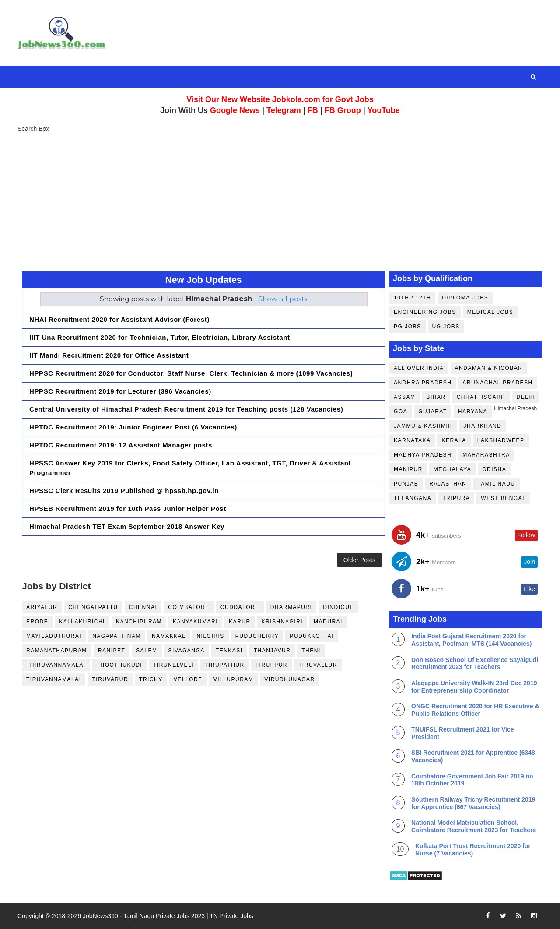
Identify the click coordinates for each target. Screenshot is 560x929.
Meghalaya (452, 469)
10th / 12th (412, 298)
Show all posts (283, 299)
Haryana (473, 412)
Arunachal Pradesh (497, 383)
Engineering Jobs (425, 312)
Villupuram (234, 679)
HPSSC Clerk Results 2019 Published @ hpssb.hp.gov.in (124, 491)
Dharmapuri (291, 607)
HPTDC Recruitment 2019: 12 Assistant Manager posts (121, 445)
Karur (240, 622)
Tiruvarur (110, 679)
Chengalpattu (93, 607)
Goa (401, 412)
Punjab (406, 484)
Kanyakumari (195, 622)
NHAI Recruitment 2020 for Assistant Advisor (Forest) (119, 319)
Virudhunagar (289, 679)
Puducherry (257, 636)
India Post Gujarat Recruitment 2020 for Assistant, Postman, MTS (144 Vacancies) (471, 640)
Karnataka (412, 440)
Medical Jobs (490, 312)
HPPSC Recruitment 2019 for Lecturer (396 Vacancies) (120, 391)
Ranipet (112, 651)
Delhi (526, 397)
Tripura (456, 498)
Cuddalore (240, 607)
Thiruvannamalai (56, 665)
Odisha (494, 469)
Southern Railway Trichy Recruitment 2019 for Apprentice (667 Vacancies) (473, 803)
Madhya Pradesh (423, 455)
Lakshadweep (501, 440)
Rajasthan (448, 484)
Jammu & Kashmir (423, 426)
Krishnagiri (282, 622)
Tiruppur (271, 665)
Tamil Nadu (496, 484)
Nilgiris (210, 636)
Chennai (143, 607)
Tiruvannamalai (54, 679)
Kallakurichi (82, 622)
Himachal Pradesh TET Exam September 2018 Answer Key (127, 526)
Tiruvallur (318, 665)
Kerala (454, 440)
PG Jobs (408, 327)
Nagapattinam (117, 636)
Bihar (436, 397)
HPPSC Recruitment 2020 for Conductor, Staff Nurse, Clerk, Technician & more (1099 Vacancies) (191, 373)
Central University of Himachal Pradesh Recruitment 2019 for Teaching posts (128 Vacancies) (186, 409)
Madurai (328, 622)
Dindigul (338, 607)
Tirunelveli (173, 665)
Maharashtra (486, 455)
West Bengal (503, 498)
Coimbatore (189, 607)
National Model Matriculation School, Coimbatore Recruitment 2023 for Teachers (474, 826)
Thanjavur (272, 651)
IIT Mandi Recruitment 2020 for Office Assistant (109, 355)
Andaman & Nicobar (489, 368)
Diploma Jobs (465, 298)
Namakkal (169, 636)
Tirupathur (225, 665)
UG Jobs (446, 327)
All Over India (419, 368)
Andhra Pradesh (423, 383)
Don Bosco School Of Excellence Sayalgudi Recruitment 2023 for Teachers (475, 663)
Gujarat (433, 412)
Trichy (151, 679)
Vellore (188, 679)
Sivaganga (187, 651)
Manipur (408, 469)
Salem (147, 651)
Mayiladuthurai (54, 636)
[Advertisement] (280, 201)
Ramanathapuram (57, 651)
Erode (37, 622)
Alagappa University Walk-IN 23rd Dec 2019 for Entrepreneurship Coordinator (474, 687)
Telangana (413, 498)
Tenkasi (229, 651)
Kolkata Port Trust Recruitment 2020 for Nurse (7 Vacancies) (473, 850)
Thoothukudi (120, 665)
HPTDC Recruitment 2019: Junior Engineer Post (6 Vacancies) (133, 427)
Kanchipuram (139, 622)
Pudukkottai (312, 636)
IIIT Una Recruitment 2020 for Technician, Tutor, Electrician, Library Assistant (160, 337)
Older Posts (359, 560)
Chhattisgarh (481, 397)
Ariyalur (42, 607)
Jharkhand (483, 426)
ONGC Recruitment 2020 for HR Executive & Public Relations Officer (475, 710)
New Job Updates (203, 280)
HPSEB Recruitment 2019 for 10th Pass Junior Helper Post (128, 508)
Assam (405, 397)
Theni (311, 651)
